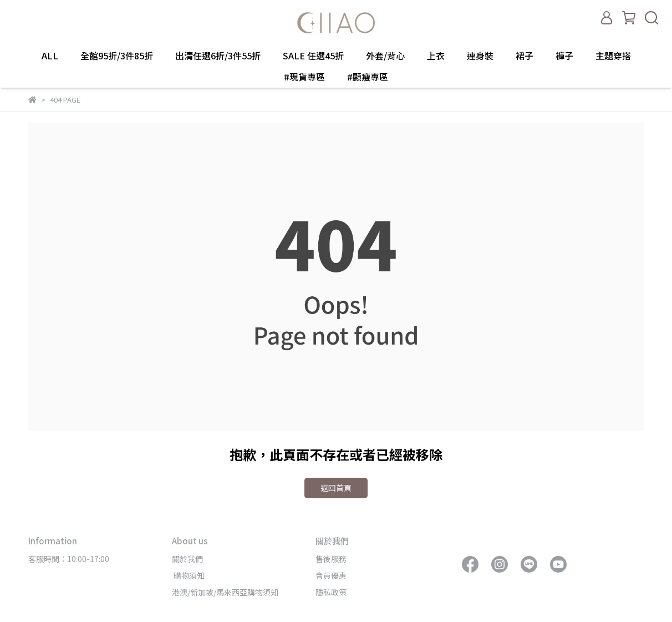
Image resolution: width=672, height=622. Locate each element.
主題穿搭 (613, 55)
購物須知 (188, 575)
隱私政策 (331, 592)
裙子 (525, 55)
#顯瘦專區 (368, 77)
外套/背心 (385, 55)
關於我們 (187, 559)
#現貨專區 (304, 77)
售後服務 (331, 559)
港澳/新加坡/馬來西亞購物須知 (225, 592)
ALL (50, 55)
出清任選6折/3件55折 (218, 55)
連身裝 (480, 55)
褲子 (564, 55)
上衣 (436, 55)
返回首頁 (336, 488)
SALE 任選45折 (313, 55)
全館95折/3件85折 (117, 55)
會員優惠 (331, 575)
